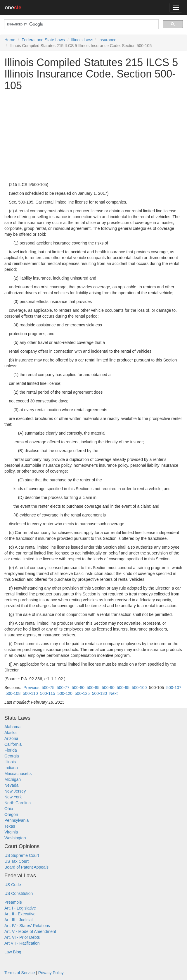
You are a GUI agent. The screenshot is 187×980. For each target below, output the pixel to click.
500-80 (78, 688)
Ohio (9, 809)
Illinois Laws (82, 40)
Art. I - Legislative (20, 908)
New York (13, 797)
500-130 (99, 693)
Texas (10, 826)
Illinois (10, 762)
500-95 (123, 688)
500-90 (108, 688)
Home (10, 40)
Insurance (107, 40)
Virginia (11, 832)
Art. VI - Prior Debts (22, 937)
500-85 (93, 688)
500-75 (48, 688)
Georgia (12, 756)
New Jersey (15, 791)
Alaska (11, 733)
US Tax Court (17, 861)
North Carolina (18, 803)
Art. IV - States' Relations (27, 926)
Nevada (11, 785)
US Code (13, 885)
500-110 (30, 693)
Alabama (12, 727)
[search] (81, 24)
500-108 (13, 693)
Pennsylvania (17, 820)
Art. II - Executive (20, 914)
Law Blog (13, 952)
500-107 (174, 688)
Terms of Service (20, 973)
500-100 (139, 688)
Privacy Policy (51, 973)
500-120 (65, 693)
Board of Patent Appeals (26, 867)
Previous (31, 688)
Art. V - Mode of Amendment (30, 931)
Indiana (11, 768)
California (13, 744)
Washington (15, 838)
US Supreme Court (22, 855)
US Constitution (19, 893)
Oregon (11, 814)
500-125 (82, 693)
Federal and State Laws (43, 40)
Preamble (13, 902)
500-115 (47, 693)
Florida (11, 750)
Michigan (13, 779)
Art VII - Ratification (22, 943)
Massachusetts (18, 774)
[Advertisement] (93, 137)
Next (114, 693)
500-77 (63, 688)
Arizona (11, 738)
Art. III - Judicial (18, 920)
